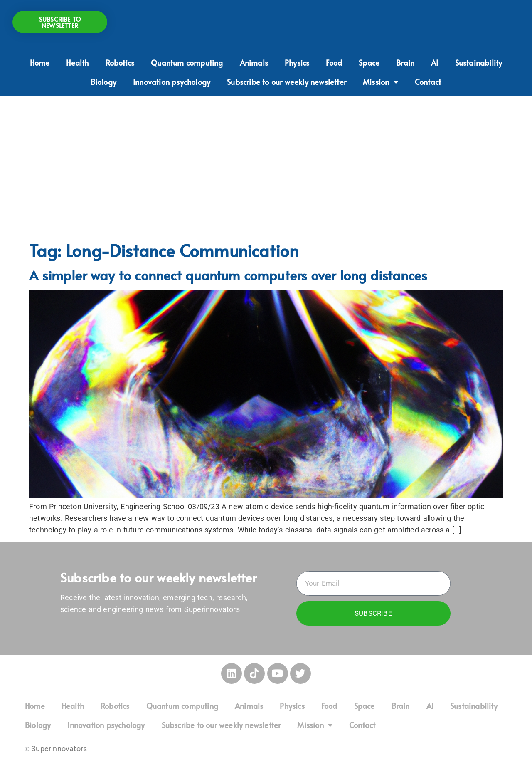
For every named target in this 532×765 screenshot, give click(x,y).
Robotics (120, 63)
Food (334, 63)
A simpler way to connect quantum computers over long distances (228, 275)
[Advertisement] (266, 166)
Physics (297, 63)
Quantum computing (187, 63)
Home (40, 63)
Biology (103, 82)
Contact (428, 82)
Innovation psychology (172, 82)
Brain (405, 63)
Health (77, 63)
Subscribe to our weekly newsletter (287, 82)
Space (369, 63)
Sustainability (479, 63)
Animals (254, 63)
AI (435, 63)
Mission (381, 82)
